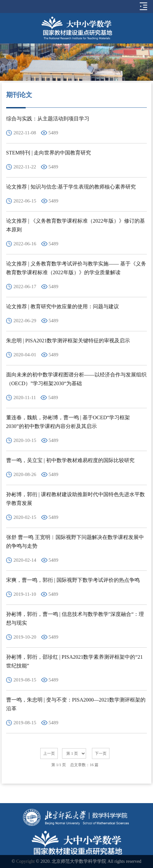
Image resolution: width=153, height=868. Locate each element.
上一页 (49, 753)
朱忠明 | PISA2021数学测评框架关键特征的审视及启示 (68, 341)
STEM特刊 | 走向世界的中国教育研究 (49, 153)
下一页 (101, 753)
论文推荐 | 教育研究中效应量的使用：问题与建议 (63, 306)
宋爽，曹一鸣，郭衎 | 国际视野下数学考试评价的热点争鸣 (73, 580)
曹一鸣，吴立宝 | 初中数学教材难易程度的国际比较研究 (70, 460)
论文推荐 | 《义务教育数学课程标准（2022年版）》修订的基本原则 (76, 225)
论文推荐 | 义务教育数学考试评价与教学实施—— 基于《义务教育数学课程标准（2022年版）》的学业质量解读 (76, 268)
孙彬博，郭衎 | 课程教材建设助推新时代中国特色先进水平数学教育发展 (76, 499)
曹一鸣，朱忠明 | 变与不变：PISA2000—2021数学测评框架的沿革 (76, 704)
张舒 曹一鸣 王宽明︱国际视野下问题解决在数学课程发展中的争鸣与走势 (75, 542)
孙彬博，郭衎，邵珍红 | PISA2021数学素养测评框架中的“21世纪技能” (75, 661)
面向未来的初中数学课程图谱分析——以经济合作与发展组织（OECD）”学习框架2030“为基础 (76, 379)
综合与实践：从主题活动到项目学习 (48, 119)
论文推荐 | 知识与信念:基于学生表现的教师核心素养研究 (71, 187)
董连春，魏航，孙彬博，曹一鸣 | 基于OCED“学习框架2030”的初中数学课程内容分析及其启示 (68, 422)
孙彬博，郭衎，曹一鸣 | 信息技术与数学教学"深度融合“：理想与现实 (75, 618)
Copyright (25, 861)
